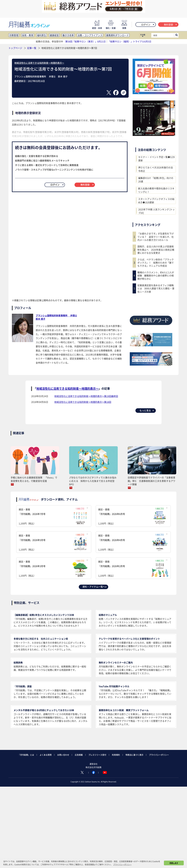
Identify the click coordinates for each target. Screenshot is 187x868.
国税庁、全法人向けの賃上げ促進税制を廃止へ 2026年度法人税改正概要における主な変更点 (156, 250)
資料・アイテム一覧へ (95, 587)
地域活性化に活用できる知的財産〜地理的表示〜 (39, 63)
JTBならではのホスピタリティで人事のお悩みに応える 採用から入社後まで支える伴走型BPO (93, 481)
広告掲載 (79, 755)
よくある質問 (46, 755)
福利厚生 (42, 35)
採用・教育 (28, 35)
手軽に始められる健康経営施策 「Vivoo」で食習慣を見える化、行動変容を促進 (34, 479)
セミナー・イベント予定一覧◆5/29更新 (156, 159)
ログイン (148, 25)
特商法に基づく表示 (134, 755)
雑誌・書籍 (54, 516)
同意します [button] (174, 863)
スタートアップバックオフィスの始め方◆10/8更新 (156, 201)
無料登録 (170, 25)
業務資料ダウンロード (117, 35)
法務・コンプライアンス (90, 35)
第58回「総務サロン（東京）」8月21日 (85, 41)
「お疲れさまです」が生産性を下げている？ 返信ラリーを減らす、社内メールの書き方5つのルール (156, 237)
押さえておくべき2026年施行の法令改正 (156, 169)
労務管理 (14, 35)
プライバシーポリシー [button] (122, 864)
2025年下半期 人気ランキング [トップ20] (156, 211)
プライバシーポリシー (159, 755)
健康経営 (54, 35)
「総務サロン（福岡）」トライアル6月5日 (130, 41)
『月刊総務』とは (26, 755)
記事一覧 (32, 48)
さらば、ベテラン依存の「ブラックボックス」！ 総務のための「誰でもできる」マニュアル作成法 (156, 263)
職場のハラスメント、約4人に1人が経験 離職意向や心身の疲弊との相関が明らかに (156, 276)
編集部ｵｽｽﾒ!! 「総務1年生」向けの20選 (156, 180)
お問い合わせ (63, 755)
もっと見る (147, 410)
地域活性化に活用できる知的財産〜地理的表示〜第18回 (83, 402)
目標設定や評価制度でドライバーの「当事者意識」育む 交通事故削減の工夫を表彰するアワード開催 (151, 481)
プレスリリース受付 (97, 755)
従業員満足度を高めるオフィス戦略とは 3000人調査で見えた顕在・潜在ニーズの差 (156, 288)
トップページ (15, 48)
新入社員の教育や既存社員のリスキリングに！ (156, 190)
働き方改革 (68, 35)
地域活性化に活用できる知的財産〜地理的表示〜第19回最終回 (86, 396)
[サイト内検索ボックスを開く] (177, 35)
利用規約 (116, 755)
